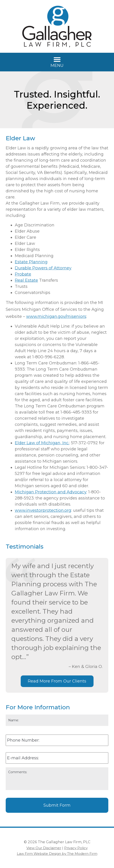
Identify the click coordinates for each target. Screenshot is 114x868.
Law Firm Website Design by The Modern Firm (57, 854)
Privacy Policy (76, 848)
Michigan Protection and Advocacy (51, 492)
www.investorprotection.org (43, 510)
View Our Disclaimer (44, 848)
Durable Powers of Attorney (43, 268)
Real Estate (26, 280)
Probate (23, 274)
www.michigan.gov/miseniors (56, 316)
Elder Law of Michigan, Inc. (42, 443)
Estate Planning (31, 262)
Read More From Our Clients (57, 681)
